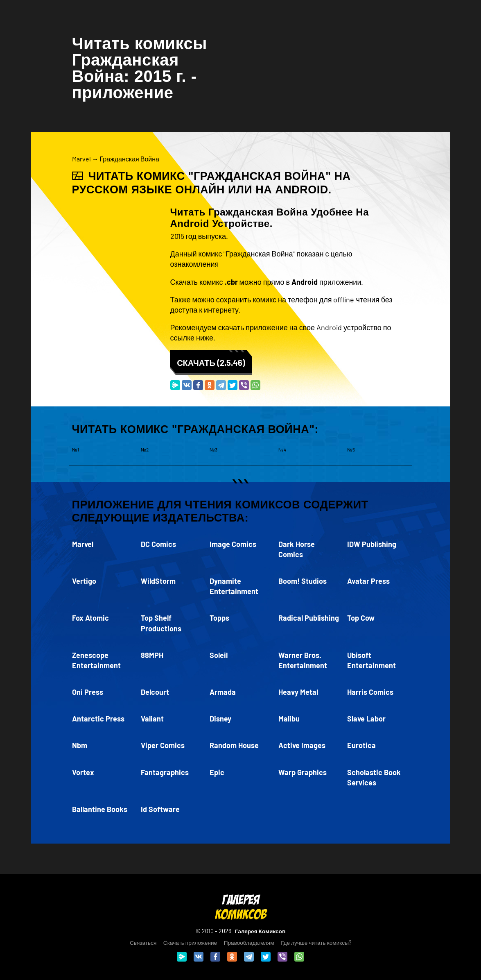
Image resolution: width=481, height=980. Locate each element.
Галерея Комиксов (260, 931)
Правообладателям (249, 943)
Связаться (143, 943)
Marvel (81, 159)
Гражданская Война (130, 159)
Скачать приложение (190, 943)
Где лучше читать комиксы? (316, 943)
